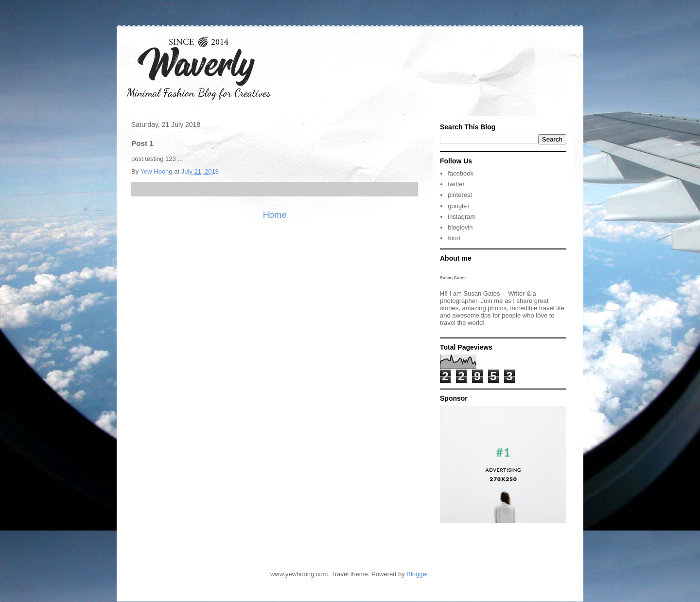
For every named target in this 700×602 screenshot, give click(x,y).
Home (275, 215)
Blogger (417, 574)
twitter (456, 184)
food (454, 238)
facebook (461, 173)
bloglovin (460, 227)
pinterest (460, 195)
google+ (459, 206)
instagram (462, 217)
